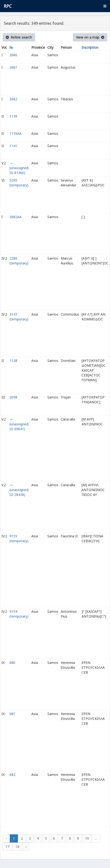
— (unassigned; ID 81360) (19, 168)
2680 (13, 55)
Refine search (19, 37)
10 (87, 838)
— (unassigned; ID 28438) (19, 490)
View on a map (90, 37)
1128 (13, 361)
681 (12, 714)
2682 (13, 99)
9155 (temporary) (19, 538)
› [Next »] (26, 847)
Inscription (90, 47)
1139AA (16, 133)
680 (12, 663)
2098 (13, 397)
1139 (13, 116)
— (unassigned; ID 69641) (19, 424)
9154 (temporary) (19, 614)
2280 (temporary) (19, 261)
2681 (13, 67)
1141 (13, 146)
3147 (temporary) (19, 317)
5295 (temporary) (19, 183)
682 (12, 775)
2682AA (16, 217)
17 (8, 847)
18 (17, 847)
